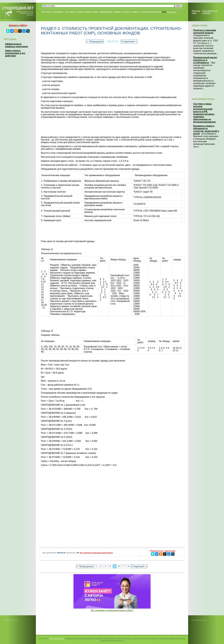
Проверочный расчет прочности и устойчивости (205, 60)
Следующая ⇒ (129, 41)
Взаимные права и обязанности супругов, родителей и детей (206, 130)
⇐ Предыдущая (95, 41)
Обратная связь (196, 12)
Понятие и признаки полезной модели (205, 31)
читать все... (172, 12)
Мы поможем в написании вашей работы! (96, 553)
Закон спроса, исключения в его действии (15, 53)
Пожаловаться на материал (210, 12)
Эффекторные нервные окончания (16, 45)
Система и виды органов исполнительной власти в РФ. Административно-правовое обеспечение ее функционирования (204, 113)
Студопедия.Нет (56, 638)
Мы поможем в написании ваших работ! (112, 610)
